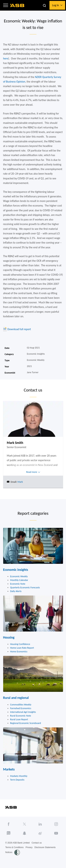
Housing (9, 637)
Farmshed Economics (21, 708)
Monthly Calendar (19, 580)
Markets (9, 769)
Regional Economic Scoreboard (26, 723)
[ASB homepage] (17, 5)
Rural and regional (16, 698)
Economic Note (18, 584)
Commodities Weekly (21, 705)
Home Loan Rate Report (22, 648)
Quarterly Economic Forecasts (25, 588)
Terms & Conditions (14, 847)
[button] (6, 5)
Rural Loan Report (19, 719)
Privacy (29, 847)
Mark (20, 482)
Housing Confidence (20, 644)
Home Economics (19, 652)
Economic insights (16, 570)
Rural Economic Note (21, 716)
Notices (9, 852)
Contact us (37, 843)
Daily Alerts (16, 591)
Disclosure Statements (45, 847)
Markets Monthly (19, 776)
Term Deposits (17, 780)
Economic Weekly (19, 576)
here (6, 58)
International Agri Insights (23, 712)
